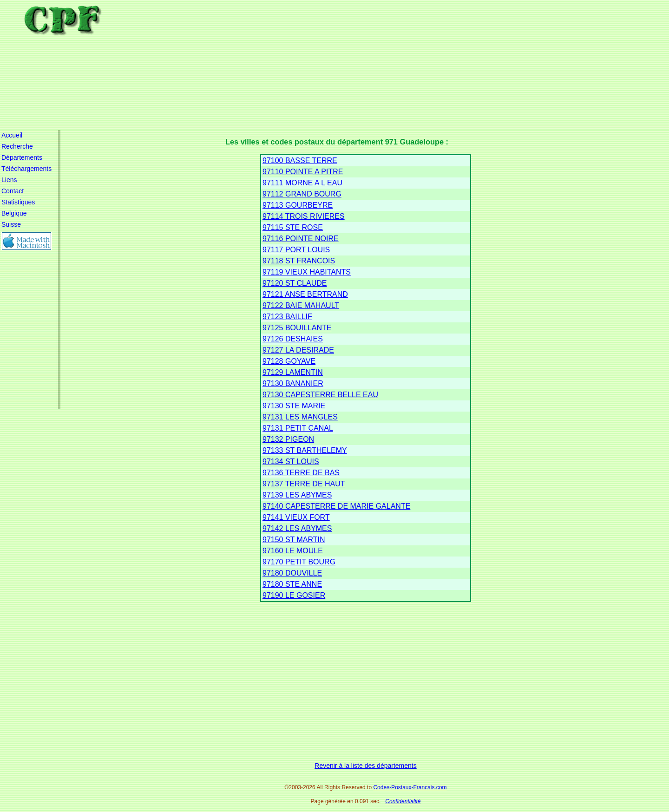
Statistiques (18, 202)
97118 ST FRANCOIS (299, 261)
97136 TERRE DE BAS (301, 473)
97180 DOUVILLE (292, 573)
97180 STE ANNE (292, 584)
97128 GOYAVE (289, 361)
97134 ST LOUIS (291, 462)
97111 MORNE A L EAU (302, 183)
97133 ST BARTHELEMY (305, 450)
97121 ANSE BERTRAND (305, 294)
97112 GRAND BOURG (302, 194)
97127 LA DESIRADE (298, 350)
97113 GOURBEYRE (298, 205)
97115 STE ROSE (293, 227)
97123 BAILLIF (287, 317)
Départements (22, 157)
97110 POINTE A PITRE (303, 172)
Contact (13, 191)
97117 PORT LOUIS (296, 250)
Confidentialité (403, 801)
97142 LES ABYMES (297, 528)
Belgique (14, 213)
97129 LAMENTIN (293, 372)
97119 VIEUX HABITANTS (307, 272)
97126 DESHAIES (293, 339)
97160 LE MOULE (293, 551)
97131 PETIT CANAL (298, 428)
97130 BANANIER (293, 383)
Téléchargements (26, 169)
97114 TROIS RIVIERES (304, 216)
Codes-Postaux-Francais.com (410, 787)
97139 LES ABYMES (297, 495)
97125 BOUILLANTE (297, 328)
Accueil (12, 135)
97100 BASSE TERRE (300, 160)
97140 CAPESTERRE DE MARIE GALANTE (336, 506)
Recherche (17, 146)
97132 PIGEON (288, 439)
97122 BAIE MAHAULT (301, 305)
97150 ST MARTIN (294, 540)
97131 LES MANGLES (300, 417)
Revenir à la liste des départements (365, 766)
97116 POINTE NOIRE (301, 239)
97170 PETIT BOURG (299, 562)
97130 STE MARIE (294, 406)
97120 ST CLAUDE (295, 283)
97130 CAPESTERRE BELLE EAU (320, 395)
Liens (9, 180)
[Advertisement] (372, 65)
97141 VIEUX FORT (296, 517)
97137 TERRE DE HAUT (304, 484)
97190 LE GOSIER (294, 595)
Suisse (11, 224)
